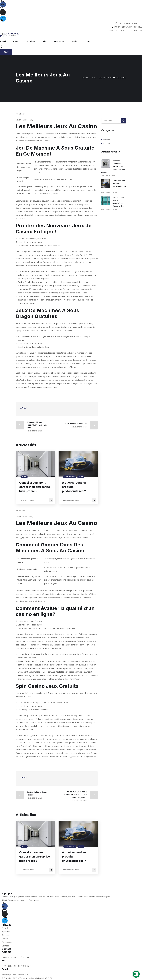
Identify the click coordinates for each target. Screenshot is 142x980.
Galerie (74, 41)
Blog (94, 78)
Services (31, 41)
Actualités (70, 477)
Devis (6, 52)
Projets (44, 41)
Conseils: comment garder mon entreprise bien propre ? (35, 487)
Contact (87, 41)
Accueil (3, 41)
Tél (3, 960)
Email (5, 969)
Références (59, 41)
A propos (17, 41)
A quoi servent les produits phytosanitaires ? (74, 487)
